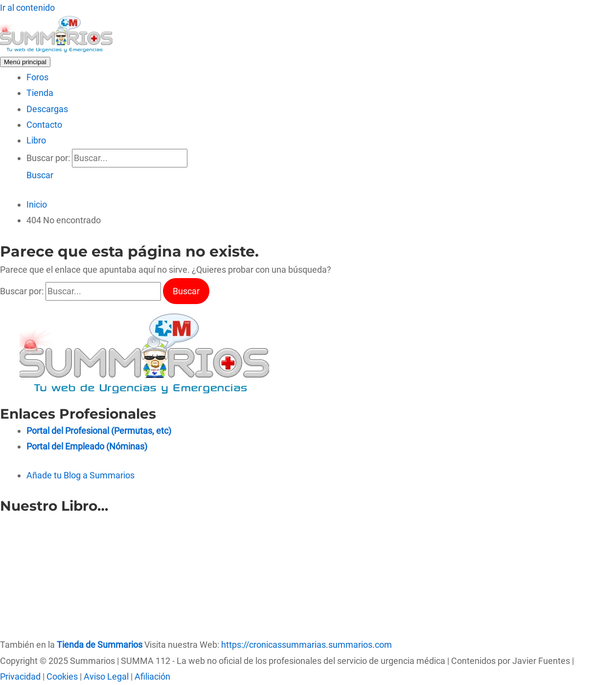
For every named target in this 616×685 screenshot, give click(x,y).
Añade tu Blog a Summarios (80, 475)
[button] (40, 175)
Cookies (62, 676)
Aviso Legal (106, 676)
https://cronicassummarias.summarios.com (307, 645)
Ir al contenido (27, 8)
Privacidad (20, 676)
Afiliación (152, 676)
